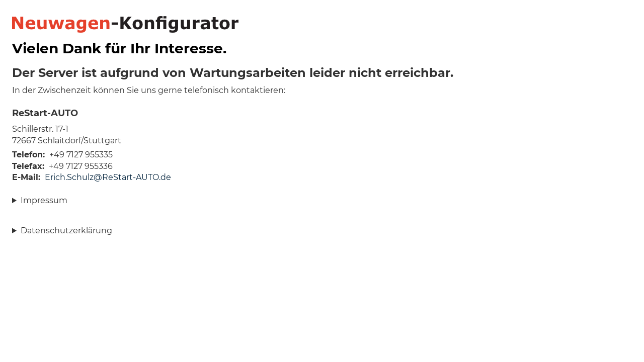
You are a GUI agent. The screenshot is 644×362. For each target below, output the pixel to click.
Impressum (44, 200)
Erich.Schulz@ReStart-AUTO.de (108, 177)
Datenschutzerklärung (66, 231)
